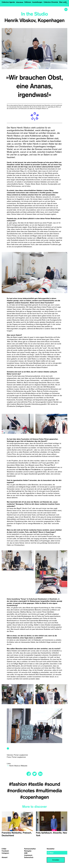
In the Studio (34, 14)
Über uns (62, 2)
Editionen (28, 2)
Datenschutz (29, 857)
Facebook (5, 851)
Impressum (28, 855)
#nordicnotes (21, 791)
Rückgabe (28, 851)
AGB (26, 853)
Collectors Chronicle (51, 2)
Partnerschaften (30, 849)
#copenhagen (34, 797)
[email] (57, 853)
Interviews (20, 2)
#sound (52, 784)
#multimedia (49, 791)
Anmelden (56, 860)
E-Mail (4, 849)
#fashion (19, 784)
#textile (36, 784)
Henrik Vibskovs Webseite (18, 766)
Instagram (5, 853)
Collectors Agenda (8, 2)
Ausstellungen (37, 2)
